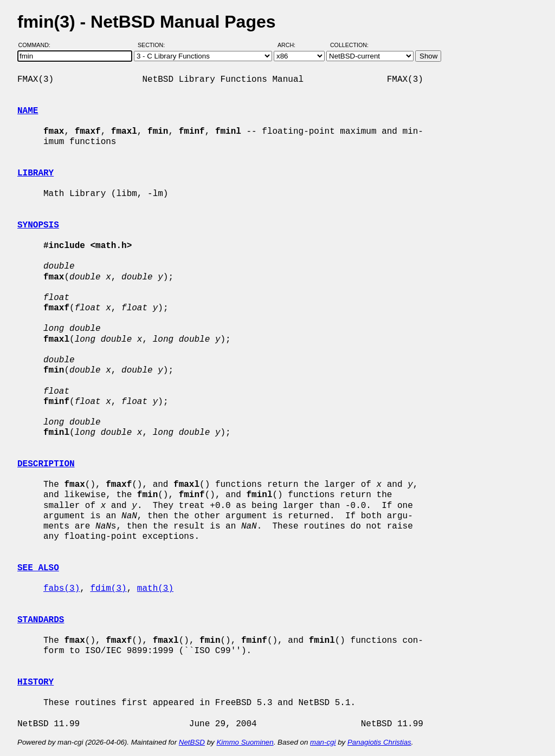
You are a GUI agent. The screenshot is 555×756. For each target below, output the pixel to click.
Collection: (349, 45)
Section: (154, 45)
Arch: (291, 45)
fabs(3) (62, 589)
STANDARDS (41, 620)
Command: (38, 45)
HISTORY (36, 682)
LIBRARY (36, 173)
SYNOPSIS (38, 225)
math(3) (155, 589)
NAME (28, 111)
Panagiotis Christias (379, 742)
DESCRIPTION (46, 464)
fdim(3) (108, 589)
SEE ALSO (38, 568)
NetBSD (192, 742)
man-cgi (323, 742)
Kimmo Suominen (245, 742)
